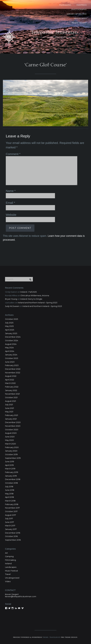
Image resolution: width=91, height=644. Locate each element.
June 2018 (10, 490)
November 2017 (12, 508)
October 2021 (11, 397)
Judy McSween (12, 306)
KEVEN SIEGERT (79, 23)
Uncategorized (12, 578)
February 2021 (12, 415)
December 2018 (13, 479)
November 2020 (13, 426)
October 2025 (12, 319)
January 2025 (11, 333)
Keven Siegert (12, 594)
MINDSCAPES (80, 18)
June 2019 (10, 462)
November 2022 (13, 373)
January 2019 (11, 476)
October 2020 (12, 430)
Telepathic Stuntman (54, 32)
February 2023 (12, 365)
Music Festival (11, 571)
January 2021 (11, 419)
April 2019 (9, 465)
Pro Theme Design (69, 637)
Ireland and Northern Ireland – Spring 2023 (38, 303)
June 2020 (10, 437)
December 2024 (13, 337)
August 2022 (11, 376)
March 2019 (10, 469)
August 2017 (10, 515)
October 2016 (11, 536)
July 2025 (9, 323)
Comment (13, 154)
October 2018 (11, 483)
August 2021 (10, 401)
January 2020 (11, 451)
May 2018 (9, 494)
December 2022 (13, 369)
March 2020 (10, 444)
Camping (9, 556)
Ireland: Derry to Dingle (31, 299)
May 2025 (9, 326)
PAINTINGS (82, 5)
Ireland (8, 564)
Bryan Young (11, 299)
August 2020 (11, 433)
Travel (8, 574)
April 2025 (10, 330)
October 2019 (11, 454)
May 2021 (9, 412)
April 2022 (10, 380)
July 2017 (9, 519)
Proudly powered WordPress (28, 637)
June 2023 (10, 362)
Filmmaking (10, 560)
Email (10, 203)
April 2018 (9, 497)
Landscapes (11, 567)
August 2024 (11, 344)
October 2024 (12, 341)
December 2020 (13, 422)
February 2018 (12, 504)
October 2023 (12, 358)
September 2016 (13, 540)
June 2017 (9, 522)
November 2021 (12, 394)
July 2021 (9, 405)
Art (6, 553)
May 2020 (9, 440)
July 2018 (9, 487)
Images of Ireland (77, 14)
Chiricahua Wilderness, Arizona (35, 296)
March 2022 (10, 383)
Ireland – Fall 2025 (29, 292)
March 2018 (10, 501)
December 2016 (13, 533)
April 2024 (10, 351)
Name (11, 191)
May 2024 (9, 348)
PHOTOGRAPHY (79, 9)
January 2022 (11, 390)
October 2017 (11, 511)
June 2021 (9, 408)
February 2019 (12, 472)
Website (11, 215)
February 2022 (12, 387)
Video (8, 581)
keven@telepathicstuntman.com (21, 596)
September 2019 (13, 458)
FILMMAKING (65, 5)
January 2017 (11, 529)
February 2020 (12, 447)
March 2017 (10, 526)
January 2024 (11, 355)
